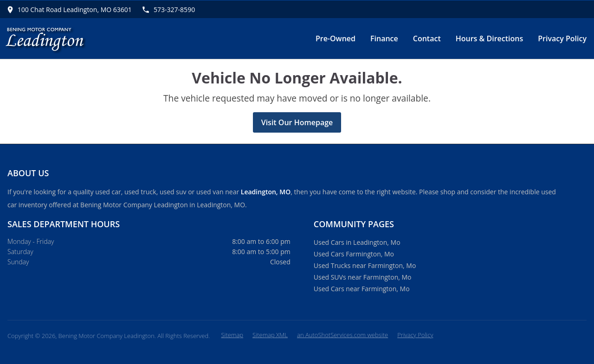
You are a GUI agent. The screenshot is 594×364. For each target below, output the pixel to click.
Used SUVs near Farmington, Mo (363, 277)
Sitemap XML (270, 335)
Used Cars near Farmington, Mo (362, 289)
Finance (384, 38)
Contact (427, 38)
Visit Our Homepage (297, 122)
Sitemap (232, 335)
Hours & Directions (490, 38)
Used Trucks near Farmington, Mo (365, 265)
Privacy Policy (562, 38)
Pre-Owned (336, 38)
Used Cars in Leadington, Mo (357, 242)
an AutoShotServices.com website (342, 335)
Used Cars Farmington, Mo (354, 254)
